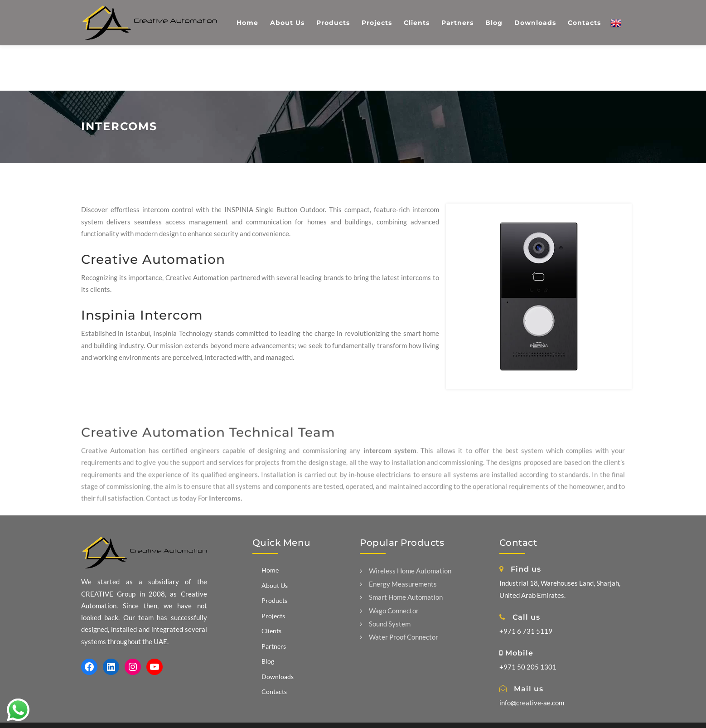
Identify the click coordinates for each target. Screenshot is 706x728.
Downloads (278, 677)
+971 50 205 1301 (528, 667)
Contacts (274, 692)
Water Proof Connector (399, 637)
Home (270, 570)
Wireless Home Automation (406, 571)
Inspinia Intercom (142, 315)
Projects (273, 616)
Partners (274, 646)
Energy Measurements (398, 584)
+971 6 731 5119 (526, 631)
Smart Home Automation (401, 597)
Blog (268, 661)
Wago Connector (389, 611)
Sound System (385, 624)
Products (274, 600)
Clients (271, 631)
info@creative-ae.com (532, 703)
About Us (275, 585)
